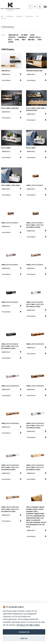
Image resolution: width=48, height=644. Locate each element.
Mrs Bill (32, 40)
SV (30, 7)
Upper (11, 42)
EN (35, 7)
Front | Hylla (35, 37)
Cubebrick (22, 37)
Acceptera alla (24, 632)
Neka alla (24, 638)
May (24, 40)
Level (17, 40)
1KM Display (13, 35)
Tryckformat (12, 80)
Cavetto (12, 37)
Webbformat (12, 74)
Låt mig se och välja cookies (28, 625)
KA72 (10, 40)
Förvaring (29, 16)
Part (40, 40)
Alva (32, 35)
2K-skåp (24, 35)
